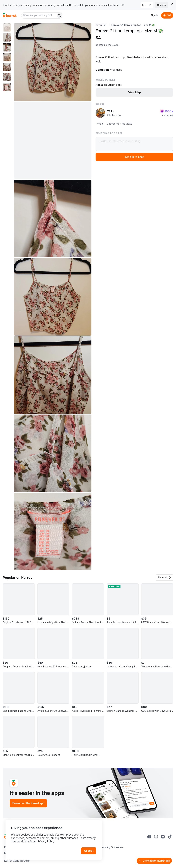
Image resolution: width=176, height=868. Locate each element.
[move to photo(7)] (7, 87)
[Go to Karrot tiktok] (170, 837)
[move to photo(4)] (7, 57)
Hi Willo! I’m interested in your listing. (134, 144)
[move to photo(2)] (7, 37)
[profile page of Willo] (100, 113)
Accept (89, 851)
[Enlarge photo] (53, 62)
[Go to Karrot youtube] (163, 837)
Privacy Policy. (46, 841)
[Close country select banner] (172, 4)
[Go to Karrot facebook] (149, 837)
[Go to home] (10, 15)
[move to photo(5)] (7, 67)
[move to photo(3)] (7, 47)
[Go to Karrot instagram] (156, 837)
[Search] (59, 15)
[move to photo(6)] (7, 77)
